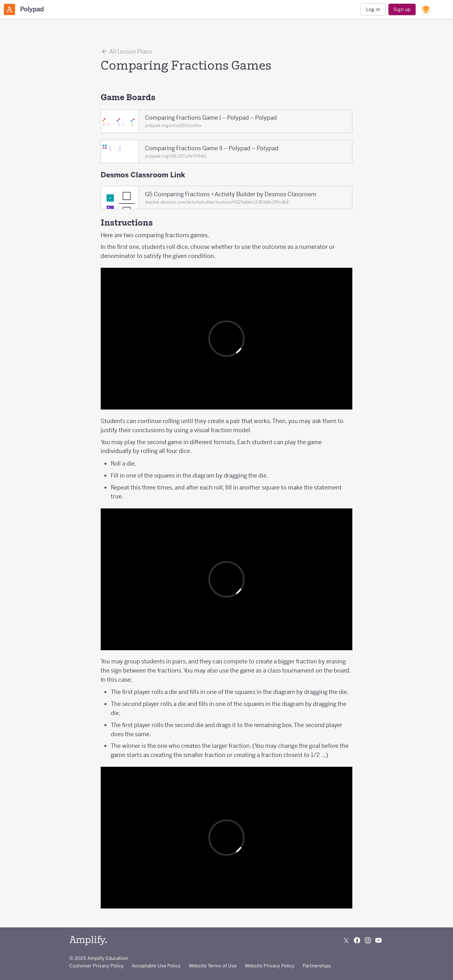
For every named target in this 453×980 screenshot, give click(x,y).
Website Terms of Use (213, 966)
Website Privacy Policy (270, 966)
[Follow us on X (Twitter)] (346, 940)
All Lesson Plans (126, 51)
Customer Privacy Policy (96, 966)
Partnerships (317, 966)
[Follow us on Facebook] (357, 940)
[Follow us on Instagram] (368, 940)
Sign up (402, 9)
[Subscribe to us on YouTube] (378, 940)
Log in (373, 9)
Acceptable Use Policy (156, 966)
